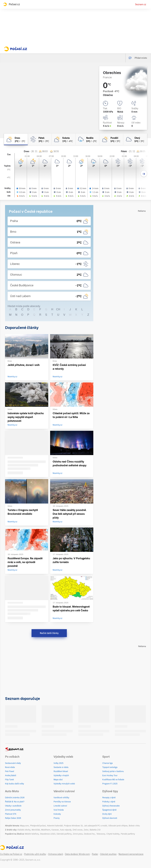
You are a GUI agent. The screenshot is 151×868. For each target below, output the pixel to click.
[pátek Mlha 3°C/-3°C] (40, 139)
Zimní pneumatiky (13, 810)
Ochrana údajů (55, 854)
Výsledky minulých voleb (64, 784)
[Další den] (144, 174)
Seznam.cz (141, 4)
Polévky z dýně (109, 802)
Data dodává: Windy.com (77, 854)
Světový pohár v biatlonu (113, 771)
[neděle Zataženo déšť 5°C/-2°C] (87, 139)
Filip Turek (9, 780)
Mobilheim (46, 830)
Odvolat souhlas (108, 854)
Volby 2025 (58, 763)
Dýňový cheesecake (111, 806)
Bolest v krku (134, 826)
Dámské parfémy (64, 834)
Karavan (55, 830)
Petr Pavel (10, 771)
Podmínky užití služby (35, 854)
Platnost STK (11, 814)
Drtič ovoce (78, 830)
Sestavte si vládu (61, 767)
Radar (95, 854)
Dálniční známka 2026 (15, 798)
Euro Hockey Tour (110, 776)
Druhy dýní (107, 814)
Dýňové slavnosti (110, 818)
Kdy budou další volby (15, 784)
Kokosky (57, 814)
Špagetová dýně (109, 810)
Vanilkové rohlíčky (61, 798)
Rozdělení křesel (61, 771)
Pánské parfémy (128, 834)
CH (58, 309)
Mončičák (36, 830)
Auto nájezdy (66, 830)
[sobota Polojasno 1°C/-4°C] (64, 139)
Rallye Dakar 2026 (13, 818)
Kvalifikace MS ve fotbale (113, 780)
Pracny (57, 818)
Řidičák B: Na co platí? (15, 802)
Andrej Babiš (11, 776)
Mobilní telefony (32, 834)
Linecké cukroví (60, 806)
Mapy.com (24, 826)
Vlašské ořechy (24, 830)
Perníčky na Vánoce (62, 802)
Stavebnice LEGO (48, 834)
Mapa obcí (58, 780)
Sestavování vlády (13, 763)
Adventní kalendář (55, 826)
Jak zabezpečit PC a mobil (95, 826)
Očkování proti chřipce (118, 826)
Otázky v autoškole (13, 806)
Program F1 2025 (110, 784)
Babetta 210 (95, 830)
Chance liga (107, 763)
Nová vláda (10, 767)
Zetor (86, 830)
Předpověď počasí (38, 826)
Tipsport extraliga (110, 767)
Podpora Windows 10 (73, 826)
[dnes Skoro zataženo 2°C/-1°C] (16, 139)
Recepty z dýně (109, 798)
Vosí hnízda (59, 810)
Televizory (101, 834)
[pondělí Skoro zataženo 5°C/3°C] (111, 139)
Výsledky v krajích (61, 776)
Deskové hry (90, 834)
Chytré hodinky (113, 834)
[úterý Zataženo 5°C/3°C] (135, 139)
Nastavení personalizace (131, 854)
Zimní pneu (78, 834)
